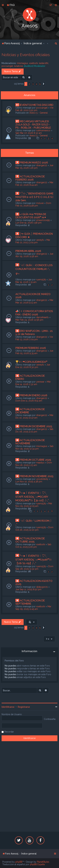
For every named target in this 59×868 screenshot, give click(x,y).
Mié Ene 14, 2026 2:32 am (33, 383)
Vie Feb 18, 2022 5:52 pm (34, 109)
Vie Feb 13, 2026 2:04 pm (34, 338)
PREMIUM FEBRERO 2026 (31, 348)
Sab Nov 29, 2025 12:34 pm (34, 447)
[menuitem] (11, 5)
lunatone (18, 66)
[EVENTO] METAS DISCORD (37, 105)
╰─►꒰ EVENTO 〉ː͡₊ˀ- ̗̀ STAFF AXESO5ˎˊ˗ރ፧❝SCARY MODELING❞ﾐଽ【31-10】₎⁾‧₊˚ (32, 497)
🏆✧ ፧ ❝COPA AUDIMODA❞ (31, 362)
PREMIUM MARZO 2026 (34, 163)
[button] (44, 84)
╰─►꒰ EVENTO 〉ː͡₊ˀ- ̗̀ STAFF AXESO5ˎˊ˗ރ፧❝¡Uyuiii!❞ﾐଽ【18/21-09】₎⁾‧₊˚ (33, 559)
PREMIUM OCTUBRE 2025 (35, 460)
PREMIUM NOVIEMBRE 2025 (37, 476)
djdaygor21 (42, 587)
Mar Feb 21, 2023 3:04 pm (33, 241)
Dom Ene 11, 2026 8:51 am (29, 401)
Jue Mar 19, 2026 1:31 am (34, 281)
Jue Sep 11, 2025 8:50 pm (28, 589)
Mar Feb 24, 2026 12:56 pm (29, 320)
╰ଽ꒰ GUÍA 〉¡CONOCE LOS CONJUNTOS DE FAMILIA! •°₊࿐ (34, 269)
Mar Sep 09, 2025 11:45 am (33, 608)
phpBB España (37, 864)
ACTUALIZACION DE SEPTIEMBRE (30, 602)
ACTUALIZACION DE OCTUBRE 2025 (30, 540)
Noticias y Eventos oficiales (26, 55)
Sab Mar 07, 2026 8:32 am (29, 133)
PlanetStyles (43, 862)
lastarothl (44, 63)
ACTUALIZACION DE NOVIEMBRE (30, 442)
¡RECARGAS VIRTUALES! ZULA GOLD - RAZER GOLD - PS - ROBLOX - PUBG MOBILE (33, 124)
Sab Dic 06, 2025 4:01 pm (34, 430)
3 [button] (33, 84)
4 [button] (37, 84)
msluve (40, 203)
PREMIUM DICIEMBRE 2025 (36, 426)
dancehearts (42, 317)
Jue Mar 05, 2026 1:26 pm (34, 167)
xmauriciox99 (43, 220)
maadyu (40, 463)
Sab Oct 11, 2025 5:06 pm (33, 546)
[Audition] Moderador (35, 66)
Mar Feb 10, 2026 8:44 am (34, 184)
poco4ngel (7, 66)
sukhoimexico (43, 130)
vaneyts (40, 240)
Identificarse (8, 707)
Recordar (9, 732)
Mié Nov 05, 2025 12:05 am (34, 505)
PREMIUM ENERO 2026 (33, 395)
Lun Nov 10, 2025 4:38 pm (29, 482)
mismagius (22, 63)
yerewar (40, 382)
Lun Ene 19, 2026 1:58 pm (28, 223)
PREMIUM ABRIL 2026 (28, 251)
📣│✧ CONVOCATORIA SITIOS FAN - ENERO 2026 (34, 313)
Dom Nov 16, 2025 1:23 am (34, 464)
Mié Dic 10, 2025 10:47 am (34, 416)
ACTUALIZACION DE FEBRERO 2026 (30, 178)
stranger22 (42, 165)
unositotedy (42, 479)
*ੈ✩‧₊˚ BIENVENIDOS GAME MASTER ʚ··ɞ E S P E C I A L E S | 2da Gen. (34, 197)
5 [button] (40, 84)
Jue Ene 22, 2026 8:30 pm (33, 366)
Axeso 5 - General (39, 113)
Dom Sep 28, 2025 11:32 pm (34, 568)
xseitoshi (34, 63)
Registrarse (24, 707)
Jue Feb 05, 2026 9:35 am (34, 352)
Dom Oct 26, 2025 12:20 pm (34, 529)
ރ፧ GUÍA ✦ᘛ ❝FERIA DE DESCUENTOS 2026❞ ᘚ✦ (31, 216)
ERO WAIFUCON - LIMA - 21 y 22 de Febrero (34, 332)
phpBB (19, 862)
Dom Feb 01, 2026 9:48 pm (33, 204)
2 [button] (29, 84)
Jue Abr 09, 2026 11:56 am (34, 255)
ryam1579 (41, 280)
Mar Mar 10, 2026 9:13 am (34, 301)
